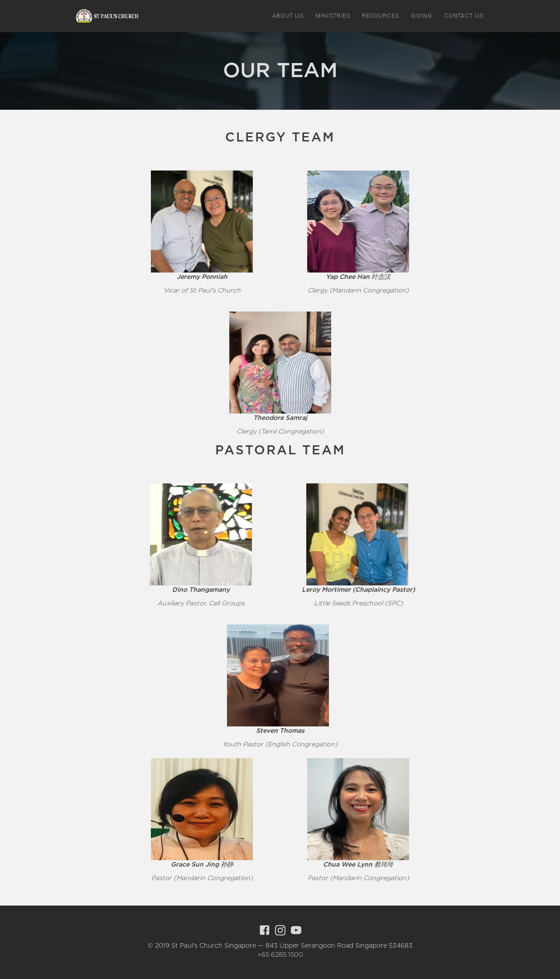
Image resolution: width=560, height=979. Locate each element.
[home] (106, 16)
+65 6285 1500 (280, 955)
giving (422, 16)
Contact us (464, 16)
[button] (288, 16)
